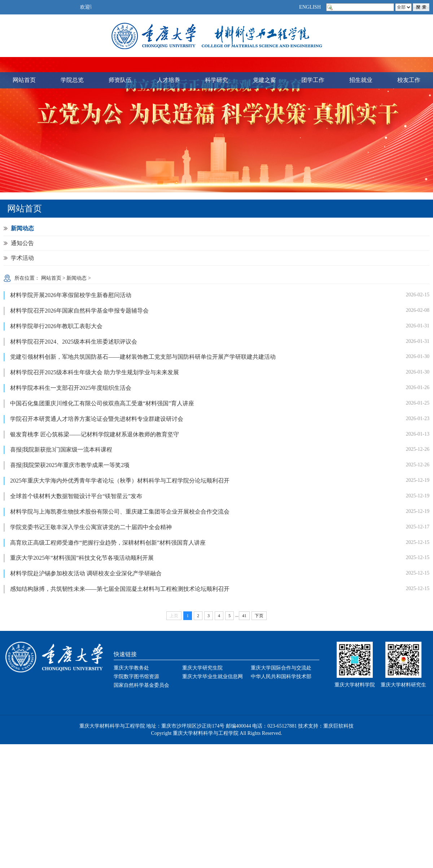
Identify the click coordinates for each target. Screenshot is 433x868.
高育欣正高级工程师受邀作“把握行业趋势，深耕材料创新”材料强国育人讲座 (108, 543)
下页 (259, 616)
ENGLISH (310, 7)
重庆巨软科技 (338, 726)
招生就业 (361, 80)
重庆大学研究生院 (202, 668)
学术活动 (22, 258)
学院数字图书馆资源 (136, 677)
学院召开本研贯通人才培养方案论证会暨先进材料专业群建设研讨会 (97, 419)
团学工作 (313, 80)
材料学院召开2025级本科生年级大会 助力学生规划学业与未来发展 (95, 372)
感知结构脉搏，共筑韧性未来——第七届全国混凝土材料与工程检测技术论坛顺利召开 (120, 589)
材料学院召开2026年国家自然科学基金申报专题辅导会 (79, 311)
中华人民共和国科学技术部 (281, 677)
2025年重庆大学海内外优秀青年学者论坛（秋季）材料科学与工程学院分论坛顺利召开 (120, 481)
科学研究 (216, 80)
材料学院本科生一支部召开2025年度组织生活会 (71, 388)
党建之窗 (264, 80)
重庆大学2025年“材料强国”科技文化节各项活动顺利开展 (82, 558)
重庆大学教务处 (131, 668)
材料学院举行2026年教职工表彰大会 (56, 326)
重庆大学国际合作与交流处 (281, 668)
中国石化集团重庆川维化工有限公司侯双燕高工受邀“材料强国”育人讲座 (102, 403)
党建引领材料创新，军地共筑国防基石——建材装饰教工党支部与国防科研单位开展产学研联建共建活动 (143, 357)
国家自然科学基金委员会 (141, 685)
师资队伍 (120, 80)
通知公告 (22, 243)
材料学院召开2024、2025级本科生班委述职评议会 (74, 342)
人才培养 (169, 80)
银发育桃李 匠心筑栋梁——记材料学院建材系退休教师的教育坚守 (95, 434)
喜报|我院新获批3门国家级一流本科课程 (61, 450)
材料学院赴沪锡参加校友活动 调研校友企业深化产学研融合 (86, 573)
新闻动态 (22, 228)
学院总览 (72, 80)
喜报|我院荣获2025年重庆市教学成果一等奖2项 (70, 465)
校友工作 (409, 80)
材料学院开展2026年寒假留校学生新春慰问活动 (71, 295)
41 (244, 616)
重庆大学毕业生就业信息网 (213, 677)
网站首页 (24, 80)
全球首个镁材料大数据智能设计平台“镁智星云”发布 (76, 496)
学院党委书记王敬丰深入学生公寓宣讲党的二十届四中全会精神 (91, 527)
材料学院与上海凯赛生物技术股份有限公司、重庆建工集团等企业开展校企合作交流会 (120, 512)
